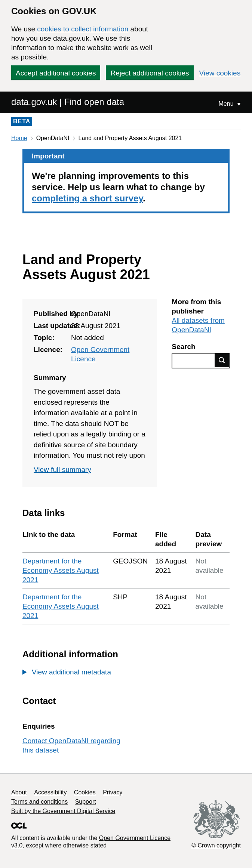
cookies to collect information (83, 29)
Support (86, 802)
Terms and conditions (39, 802)
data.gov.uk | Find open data (68, 102)
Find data (222, 360)
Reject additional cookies (150, 73)
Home (19, 138)
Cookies (85, 792)
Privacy (113, 792)
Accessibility (50, 792)
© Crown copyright (216, 845)
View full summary (62, 469)
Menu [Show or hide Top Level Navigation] (227, 104)
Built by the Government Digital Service (63, 811)
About (19, 792)
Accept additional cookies (56, 73)
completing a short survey (87, 198)
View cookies (220, 73)
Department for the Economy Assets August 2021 (61, 570)
